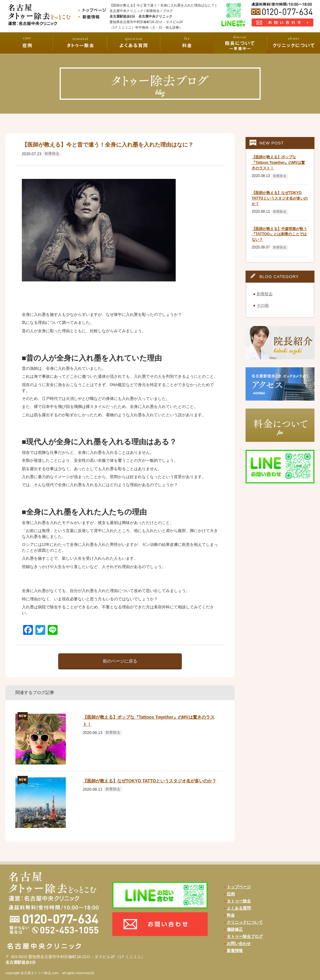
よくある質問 (239, 908)
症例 (231, 894)
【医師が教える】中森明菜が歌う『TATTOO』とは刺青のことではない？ (279, 234)
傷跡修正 (235, 929)
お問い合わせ (239, 944)
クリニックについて (245, 922)
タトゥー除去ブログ (245, 936)
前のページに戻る (120, 661)
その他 (263, 305)
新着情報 (235, 951)
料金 (231, 915)
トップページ (239, 887)
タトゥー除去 (239, 901)
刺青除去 (52, 154)
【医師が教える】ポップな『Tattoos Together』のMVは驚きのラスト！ (278, 163)
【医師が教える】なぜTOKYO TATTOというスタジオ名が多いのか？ (150, 781)
